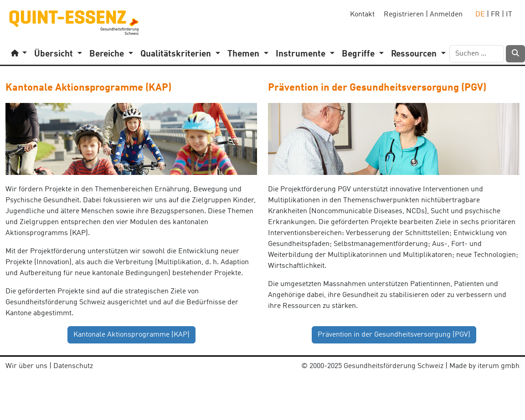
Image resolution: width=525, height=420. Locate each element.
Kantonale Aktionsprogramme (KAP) (88, 88)
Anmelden (446, 15)
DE (480, 15)
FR (495, 15)
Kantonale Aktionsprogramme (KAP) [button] (131, 335)
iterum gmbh (499, 366)
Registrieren (404, 15)
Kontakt (362, 15)
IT (509, 15)
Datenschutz (73, 366)
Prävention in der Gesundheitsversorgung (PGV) (377, 88)
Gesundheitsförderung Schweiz (394, 366)
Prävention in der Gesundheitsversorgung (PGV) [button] (394, 335)
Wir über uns (26, 366)
